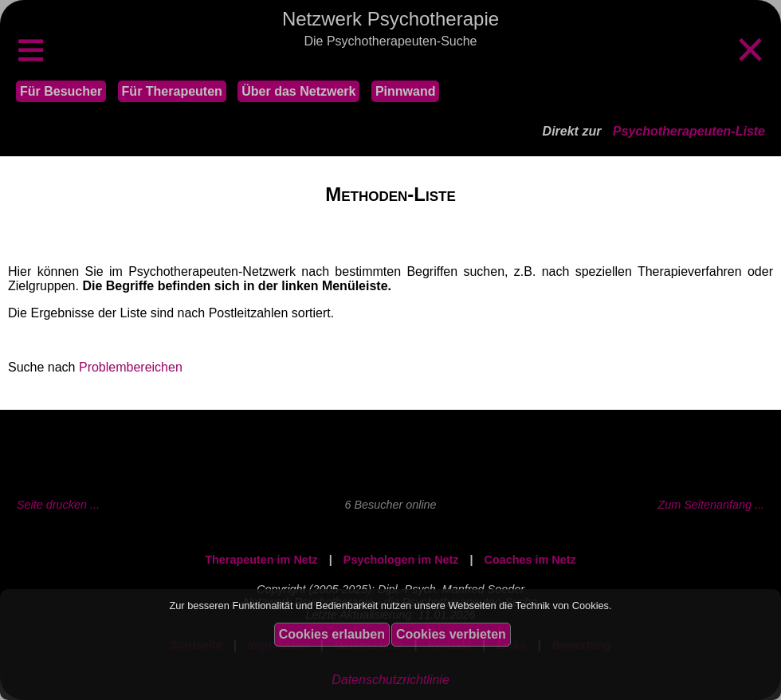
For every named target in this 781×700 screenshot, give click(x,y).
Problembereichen (131, 367)
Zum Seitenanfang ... (711, 505)
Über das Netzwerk (298, 91)
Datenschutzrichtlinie (390, 680)
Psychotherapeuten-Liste (689, 131)
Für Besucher (61, 91)
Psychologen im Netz (401, 560)
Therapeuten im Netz (261, 560)
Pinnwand (406, 91)
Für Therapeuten (172, 91)
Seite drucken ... (58, 505)
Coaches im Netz (530, 560)
